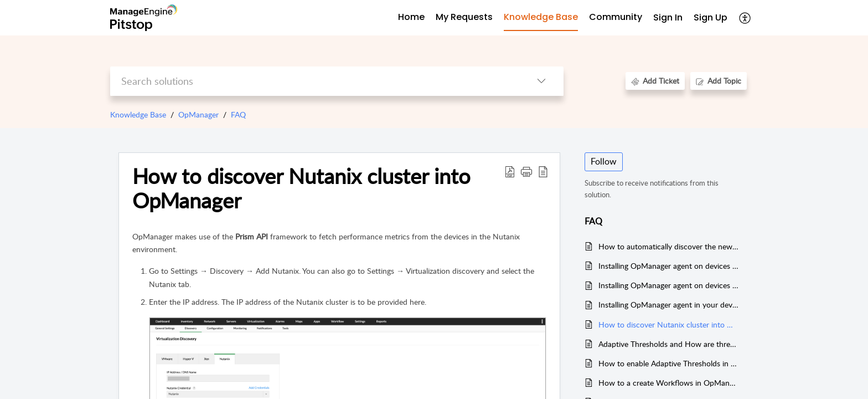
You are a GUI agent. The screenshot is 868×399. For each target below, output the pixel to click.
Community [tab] (616, 17)
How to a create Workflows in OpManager (668, 383)
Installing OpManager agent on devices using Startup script (668, 266)
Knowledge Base (138, 114)
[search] (315, 81)
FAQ (238, 114)
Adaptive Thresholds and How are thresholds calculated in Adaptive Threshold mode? (668, 344)
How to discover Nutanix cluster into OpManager (668, 324)
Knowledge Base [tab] (541, 17)
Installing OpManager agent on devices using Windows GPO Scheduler (668, 285)
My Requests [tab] (464, 17)
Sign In (668, 17)
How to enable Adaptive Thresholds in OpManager (668, 363)
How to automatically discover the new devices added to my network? (668, 246)
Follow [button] (604, 161)
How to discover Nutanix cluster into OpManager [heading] (301, 188)
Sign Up (711, 17)
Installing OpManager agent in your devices (668, 305)
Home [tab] (411, 17)
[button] (745, 18)
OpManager (198, 114)
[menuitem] (668, 18)
